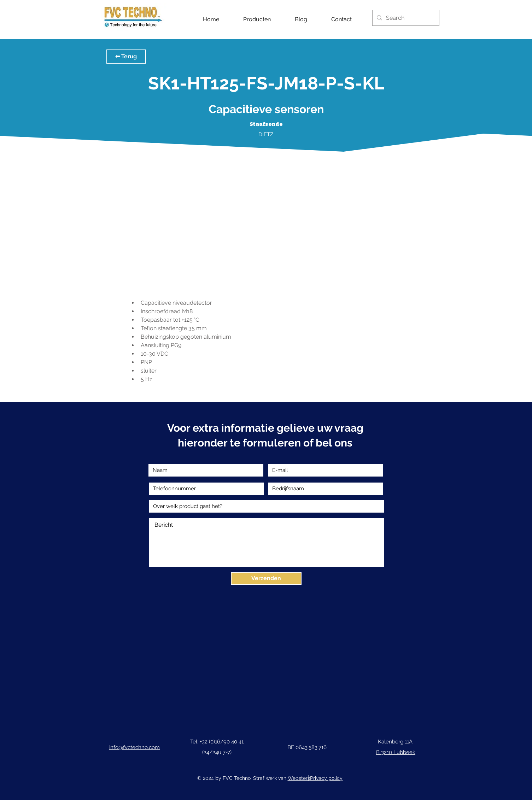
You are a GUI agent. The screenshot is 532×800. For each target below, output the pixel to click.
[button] (126, 57)
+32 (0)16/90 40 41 (222, 742)
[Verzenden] (266, 579)
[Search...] (405, 18)
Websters (299, 778)
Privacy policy (326, 778)
